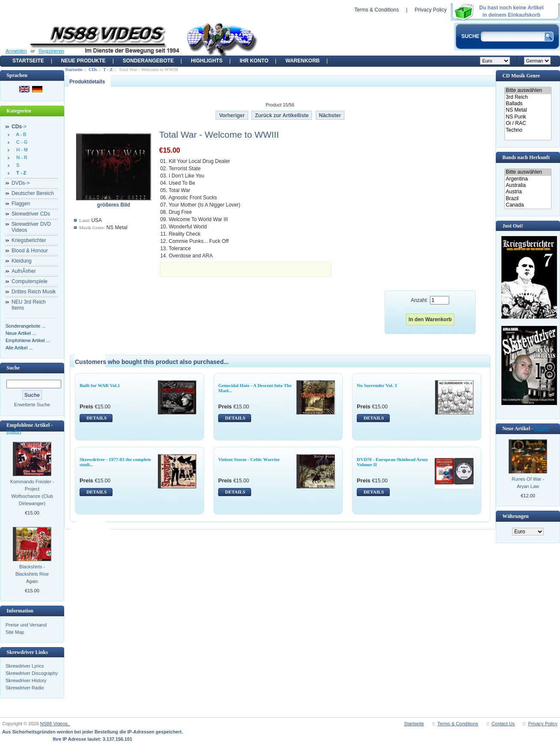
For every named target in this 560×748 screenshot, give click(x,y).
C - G (21, 142)
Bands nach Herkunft (526, 157)
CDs (93, 69)
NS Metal (528, 110)
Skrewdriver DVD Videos (31, 227)
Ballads (528, 104)
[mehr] (14, 432)
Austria (528, 192)
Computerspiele (30, 281)
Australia (528, 185)
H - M (21, 150)
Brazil (528, 199)
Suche (13, 368)
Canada (528, 205)
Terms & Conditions (376, 10)
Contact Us (503, 724)
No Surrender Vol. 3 (377, 385)
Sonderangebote (148, 61)
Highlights (207, 61)
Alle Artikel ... (19, 348)
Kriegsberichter (29, 240)
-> (19, 127)
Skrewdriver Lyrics (25, 666)
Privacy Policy (431, 10)
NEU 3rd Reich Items (29, 305)
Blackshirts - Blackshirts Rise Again (32, 574)
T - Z (108, 69)
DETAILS (96, 418)
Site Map (15, 632)
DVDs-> (21, 183)
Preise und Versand (26, 625)
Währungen (515, 516)
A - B (20, 134)
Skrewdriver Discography (32, 673)
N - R (21, 157)
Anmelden (16, 51)
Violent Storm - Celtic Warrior (249, 459)
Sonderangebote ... (26, 326)
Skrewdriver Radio (25, 688)
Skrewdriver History (26, 680)
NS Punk (528, 117)
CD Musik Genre (521, 76)
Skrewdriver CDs (31, 214)
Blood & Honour (30, 251)
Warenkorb (302, 61)
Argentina (528, 179)
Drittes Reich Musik (34, 292)
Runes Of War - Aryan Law (528, 483)
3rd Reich (528, 97)
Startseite (28, 61)
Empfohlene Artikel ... (28, 340)
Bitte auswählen (528, 90)
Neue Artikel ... (21, 333)
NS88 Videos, (55, 724)
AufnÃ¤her (24, 271)
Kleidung (22, 261)
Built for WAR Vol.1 (100, 385)
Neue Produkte (83, 61)
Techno (528, 130)
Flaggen (21, 204)
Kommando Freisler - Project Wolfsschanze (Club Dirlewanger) (32, 492)
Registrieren (51, 51)
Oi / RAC (528, 123)
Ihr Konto (254, 61)
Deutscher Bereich (33, 193)
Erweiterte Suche (32, 405)
